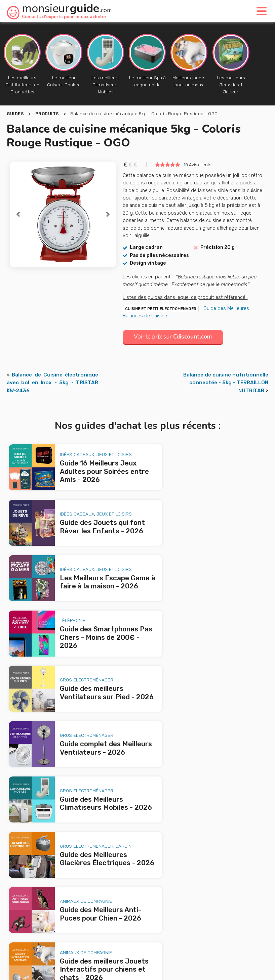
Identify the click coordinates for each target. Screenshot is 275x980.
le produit (230, 882)
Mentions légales (165, 940)
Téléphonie (197, 499)
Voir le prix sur (175, 337)
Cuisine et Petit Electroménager (161, 309)
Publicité (129, 927)
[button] (18, 214)
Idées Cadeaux (68, 448)
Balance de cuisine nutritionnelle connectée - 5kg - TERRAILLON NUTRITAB (226, 383)
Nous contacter (172, 927)
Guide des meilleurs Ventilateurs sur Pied (61, 807)
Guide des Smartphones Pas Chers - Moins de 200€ (74, 798)
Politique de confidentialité (221, 940)
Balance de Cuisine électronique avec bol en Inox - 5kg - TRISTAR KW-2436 (52, 383)
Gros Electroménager (78, 552)
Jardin (248, 600)
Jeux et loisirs (105, 448)
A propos (95, 927)
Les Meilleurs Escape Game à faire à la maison (67, 788)
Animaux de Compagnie (77, 649)
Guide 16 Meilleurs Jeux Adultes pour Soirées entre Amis (79, 769)
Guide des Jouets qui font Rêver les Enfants (66, 778)
